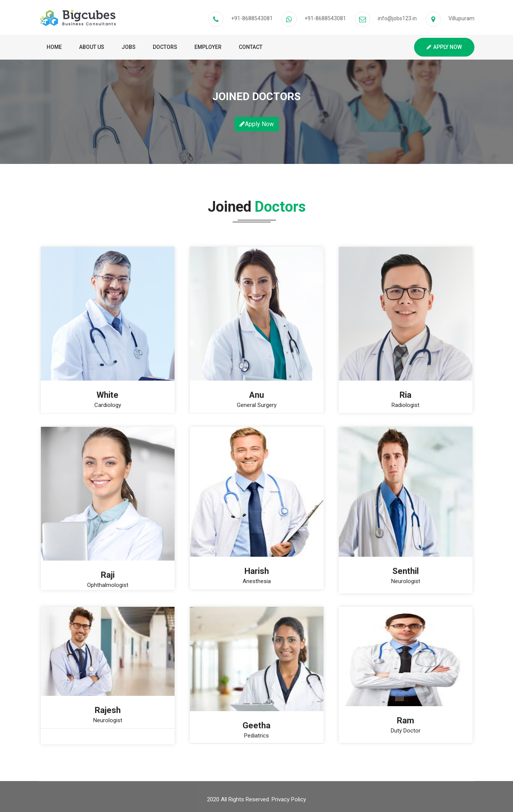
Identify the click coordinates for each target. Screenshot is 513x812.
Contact (251, 47)
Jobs (129, 47)
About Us (92, 47)
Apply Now (444, 47)
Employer (208, 47)
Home (54, 47)
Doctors (165, 47)
